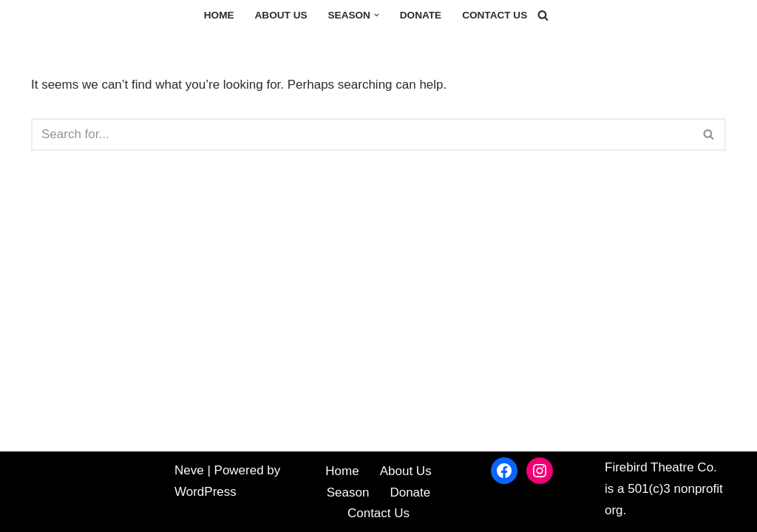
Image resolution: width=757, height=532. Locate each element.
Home (219, 15)
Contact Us (495, 15)
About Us (281, 15)
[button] (377, 15)
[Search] (543, 15)
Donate (421, 15)
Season (348, 492)
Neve (189, 470)
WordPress (206, 492)
